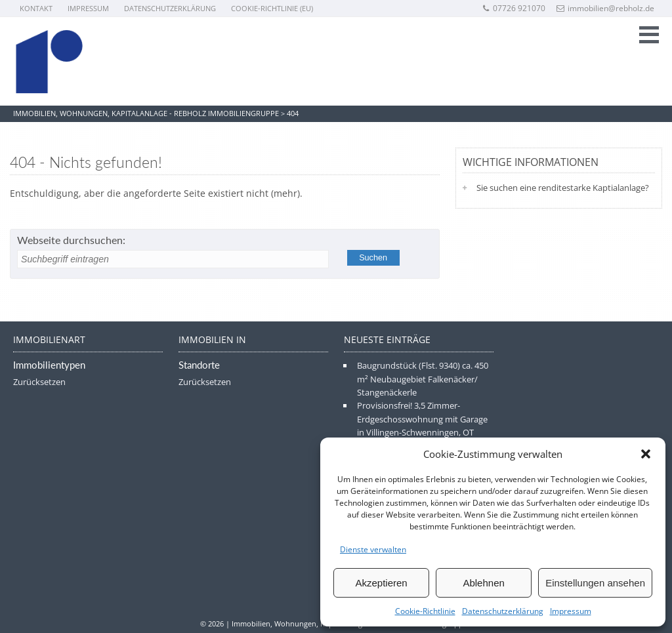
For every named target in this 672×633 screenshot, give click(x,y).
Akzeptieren (381, 583)
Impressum (571, 611)
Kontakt (36, 8)
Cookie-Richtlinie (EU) (272, 8)
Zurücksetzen (39, 382)
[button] (646, 454)
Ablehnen (483, 583)
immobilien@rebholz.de (605, 8)
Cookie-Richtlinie (425, 611)
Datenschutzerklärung (503, 611)
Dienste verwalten (373, 549)
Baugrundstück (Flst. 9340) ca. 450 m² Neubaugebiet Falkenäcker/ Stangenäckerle (423, 379)
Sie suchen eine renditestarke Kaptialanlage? (563, 188)
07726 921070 (514, 8)
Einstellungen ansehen (595, 583)
